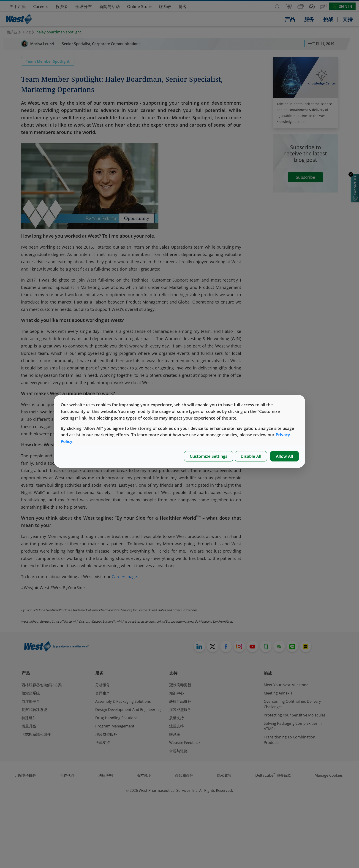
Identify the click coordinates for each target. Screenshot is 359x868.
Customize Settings (209, 456)
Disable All (251, 456)
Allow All (284, 456)
